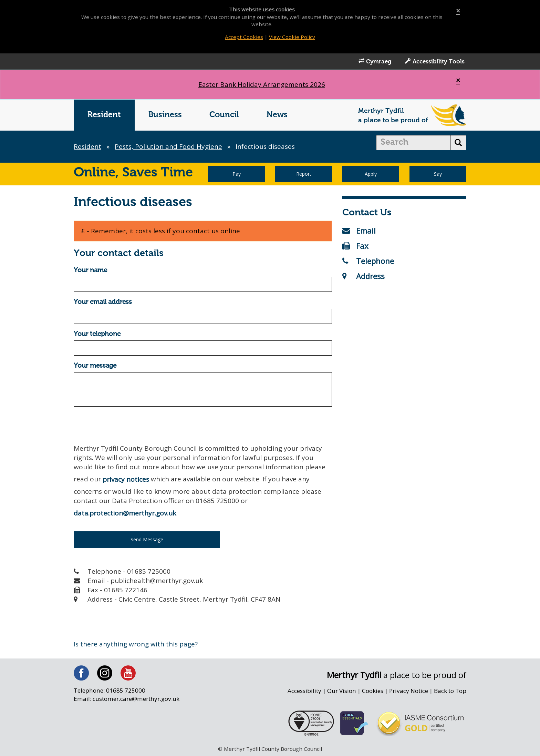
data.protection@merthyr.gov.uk (125, 513)
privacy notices (126, 479)
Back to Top (450, 691)
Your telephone (97, 334)
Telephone (368, 261)
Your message (95, 366)
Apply (371, 174)
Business (165, 115)
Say (438, 174)
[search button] (458, 143)
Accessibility (304, 691)
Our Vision (342, 691)
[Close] (458, 11)
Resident (104, 115)
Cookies (373, 691)
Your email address (103, 302)
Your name (90, 270)
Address (364, 276)
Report (304, 174)
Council (224, 115)
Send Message (147, 539)
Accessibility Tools (435, 61)
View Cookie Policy (292, 37)
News (277, 115)
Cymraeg (375, 61)
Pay (237, 174)
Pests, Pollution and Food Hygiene (168, 146)
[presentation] (126, 425)
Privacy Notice (409, 691)
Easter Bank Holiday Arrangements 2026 (262, 84)
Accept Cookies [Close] (244, 37)
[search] (413, 143)
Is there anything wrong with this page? (136, 644)
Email (359, 231)
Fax (355, 246)
